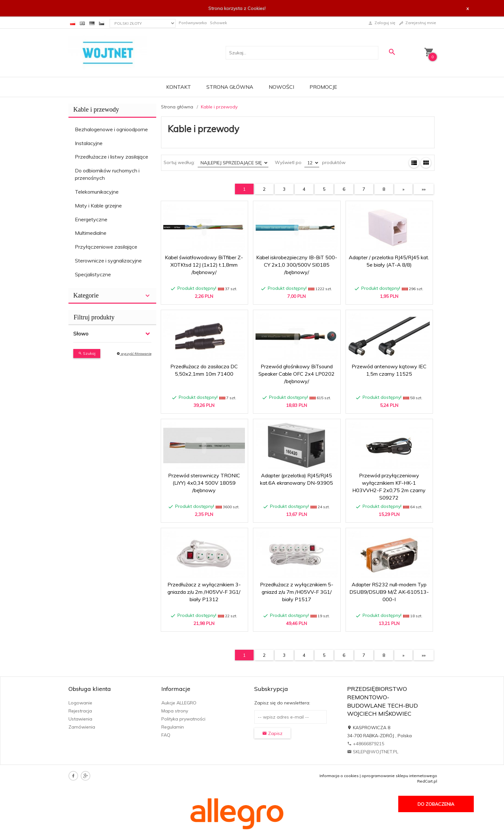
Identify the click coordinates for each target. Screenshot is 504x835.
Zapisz (272, 733)
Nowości (281, 87)
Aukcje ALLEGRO (179, 703)
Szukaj (87, 353)
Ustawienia (80, 719)
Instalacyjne (89, 143)
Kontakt (179, 87)
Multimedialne (91, 233)
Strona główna (230, 87)
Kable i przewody (96, 109)
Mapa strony (175, 711)
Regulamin (173, 727)
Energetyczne (91, 219)
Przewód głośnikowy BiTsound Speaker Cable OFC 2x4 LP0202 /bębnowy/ (297, 374)
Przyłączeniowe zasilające (106, 247)
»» (424, 189)
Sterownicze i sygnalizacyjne (108, 261)
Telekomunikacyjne (97, 192)
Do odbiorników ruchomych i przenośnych (107, 174)
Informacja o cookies (339, 776)
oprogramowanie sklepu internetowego (399, 776)
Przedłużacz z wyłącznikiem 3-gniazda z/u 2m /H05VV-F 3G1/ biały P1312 (204, 592)
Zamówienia (82, 727)
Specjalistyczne (93, 274)
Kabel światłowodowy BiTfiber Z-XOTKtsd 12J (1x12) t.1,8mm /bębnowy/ (204, 265)
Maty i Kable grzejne (98, 206)
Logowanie (80, 703)
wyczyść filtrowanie (134, 354)
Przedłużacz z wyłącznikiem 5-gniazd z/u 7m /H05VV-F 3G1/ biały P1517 (297, 592)
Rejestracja (80, 711)
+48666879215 (366, 744)
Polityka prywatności (183, 719)
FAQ (166, 735)
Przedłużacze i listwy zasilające (112, 157)
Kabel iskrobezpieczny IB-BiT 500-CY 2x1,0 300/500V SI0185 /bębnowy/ (297, 265)
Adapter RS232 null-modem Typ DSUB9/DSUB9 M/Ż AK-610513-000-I (389, 592)
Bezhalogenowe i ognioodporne (111, 129)
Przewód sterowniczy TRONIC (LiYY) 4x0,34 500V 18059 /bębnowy (204, 483)
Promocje (323, 87)
